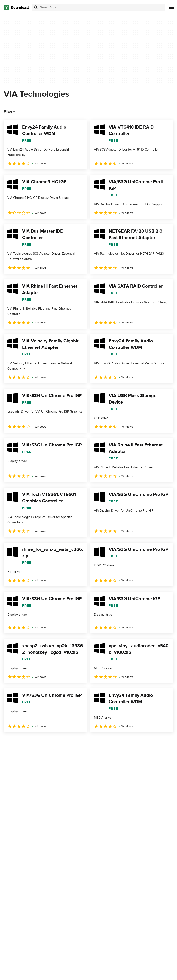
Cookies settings (135, 820)
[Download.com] (16, 7)
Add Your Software (78, 791)
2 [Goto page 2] (20, 742)
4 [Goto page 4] (44, 742)
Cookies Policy (134, 799)
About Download (76, 783)
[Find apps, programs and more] (98, 7)
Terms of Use (133, 791)
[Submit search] (36, 7)
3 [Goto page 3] (32, 742)
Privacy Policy (133, 783)
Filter (10, 112)
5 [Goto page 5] (56, 742)
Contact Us (72, 799)
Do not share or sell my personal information (140, 809)
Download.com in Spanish (83, 807)
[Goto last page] (165, 742)
